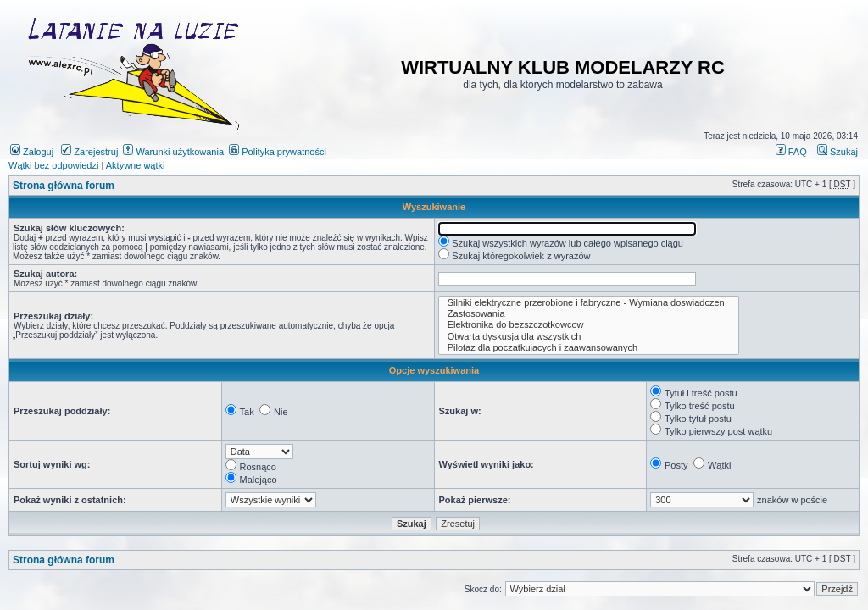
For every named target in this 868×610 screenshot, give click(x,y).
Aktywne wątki (136, 165)
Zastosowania (589, 314)
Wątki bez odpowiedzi (53, 165)
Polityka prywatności (278, 152)
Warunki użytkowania (173, 152)
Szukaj (837, 152)
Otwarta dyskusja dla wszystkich (589, 337)
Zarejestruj (89, 152)
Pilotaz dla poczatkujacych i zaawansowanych (589, 348)
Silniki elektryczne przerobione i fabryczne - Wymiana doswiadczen (589, 303)
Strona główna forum (64, 186)
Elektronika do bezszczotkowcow (589, 325)
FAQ (791, 152)
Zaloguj (32, 152)
